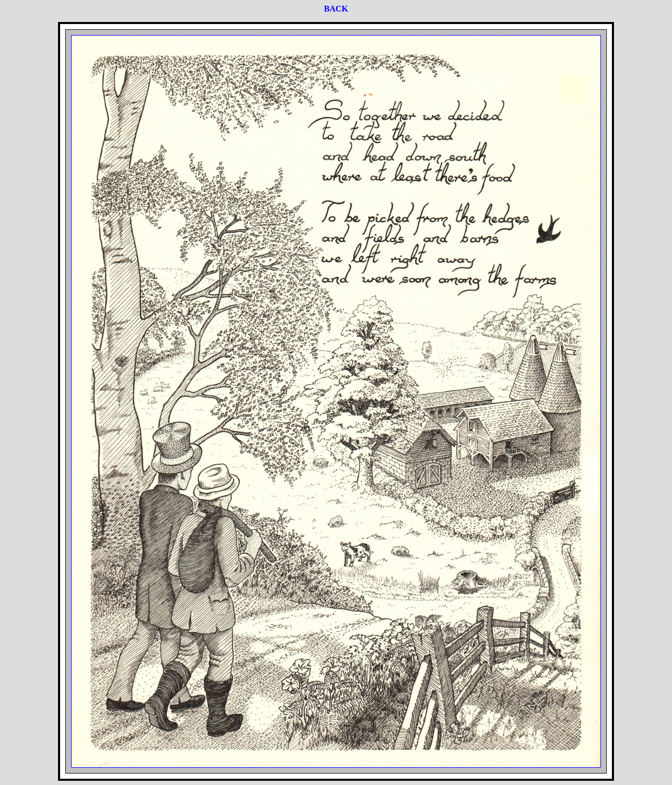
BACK (336, 9)
